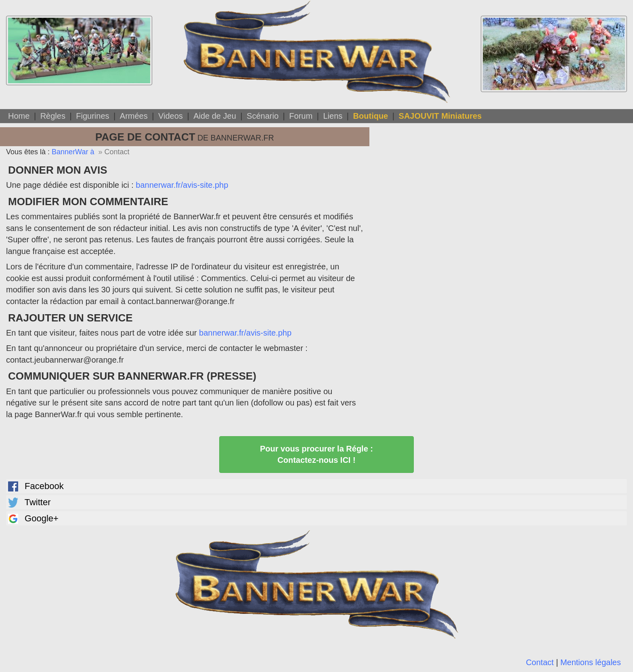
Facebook (36, 486)
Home (19, 116)
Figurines (92, 116)
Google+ (33, 519)
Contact (540, 662)
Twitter (29, 502)
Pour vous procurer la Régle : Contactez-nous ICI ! (316, 455)
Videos (171, 116)
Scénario (263, 116)
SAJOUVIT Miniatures (440, 116)
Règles (53, 116)
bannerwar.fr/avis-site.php (182, 185)
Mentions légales (591, 662)
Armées (134, 116)
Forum (301, 116)
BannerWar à (73, 152)
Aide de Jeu (215, 116)
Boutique (371, 116)
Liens (333, 116)
